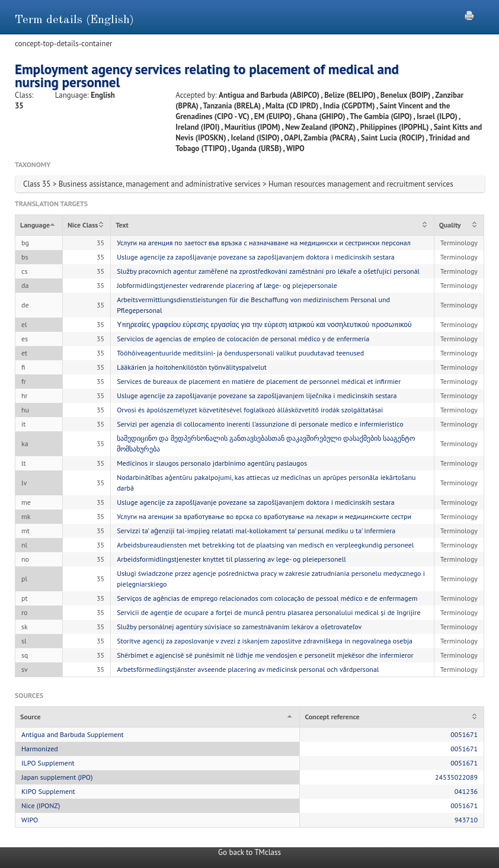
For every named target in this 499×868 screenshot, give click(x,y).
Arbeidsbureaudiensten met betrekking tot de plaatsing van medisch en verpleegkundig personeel (265, 545)
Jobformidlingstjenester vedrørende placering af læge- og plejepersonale (227, 285)
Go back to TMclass (249, 852)
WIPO (30, 820)
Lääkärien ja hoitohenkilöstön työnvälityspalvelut (192, 367)
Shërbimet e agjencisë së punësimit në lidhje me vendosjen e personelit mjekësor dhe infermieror (265, 655)
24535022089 (456, 777)
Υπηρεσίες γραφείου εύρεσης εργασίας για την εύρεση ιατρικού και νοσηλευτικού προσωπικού (264, 324)
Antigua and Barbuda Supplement (73, 734)
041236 (466, 791)
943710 (466, 820)
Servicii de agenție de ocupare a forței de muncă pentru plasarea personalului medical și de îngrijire (268, 612)
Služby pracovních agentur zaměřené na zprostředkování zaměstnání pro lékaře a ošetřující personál (268, 271)
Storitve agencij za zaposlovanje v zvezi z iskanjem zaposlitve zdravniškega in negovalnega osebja (265, 641)
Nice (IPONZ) (41, 805)
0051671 (464, 734)
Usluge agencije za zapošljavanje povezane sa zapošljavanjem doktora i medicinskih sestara (256, 257)
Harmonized (40, 749)
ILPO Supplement (48, 763)
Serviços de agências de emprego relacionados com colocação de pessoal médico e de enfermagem (267, 598)
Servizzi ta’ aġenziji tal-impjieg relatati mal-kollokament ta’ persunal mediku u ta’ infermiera (256, 531)
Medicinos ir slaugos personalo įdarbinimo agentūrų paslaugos (212, 463)
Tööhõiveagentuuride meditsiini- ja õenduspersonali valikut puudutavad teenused (240, 353)
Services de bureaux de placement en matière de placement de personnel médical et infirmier (259, 381)
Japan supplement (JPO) (57, 777)
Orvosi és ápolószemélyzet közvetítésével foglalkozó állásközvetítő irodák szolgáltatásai (250, 410)
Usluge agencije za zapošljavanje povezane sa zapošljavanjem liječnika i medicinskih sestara (257, 395)
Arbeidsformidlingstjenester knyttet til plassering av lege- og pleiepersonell (231, 559)
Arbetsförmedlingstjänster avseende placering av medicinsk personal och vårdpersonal (248, 669)
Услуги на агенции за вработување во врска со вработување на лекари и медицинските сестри (264, 516)
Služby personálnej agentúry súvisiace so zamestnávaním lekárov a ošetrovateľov (239, 627)
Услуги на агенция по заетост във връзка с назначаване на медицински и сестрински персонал (264, 243)
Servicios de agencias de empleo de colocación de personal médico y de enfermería (243, 339)
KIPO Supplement (48, 791)
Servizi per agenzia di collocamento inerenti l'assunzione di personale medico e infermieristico (260, 424)
